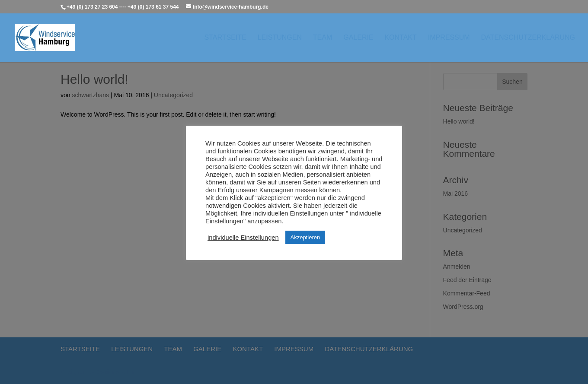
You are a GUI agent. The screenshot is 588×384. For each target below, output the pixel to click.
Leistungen (280, 38)
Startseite (225, 38)
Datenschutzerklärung (528, 38)
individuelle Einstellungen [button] (243, 238)
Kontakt (400, 38)
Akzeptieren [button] (305, 237)
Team (323, 38)
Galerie (358, 38)
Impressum (449, 38)
